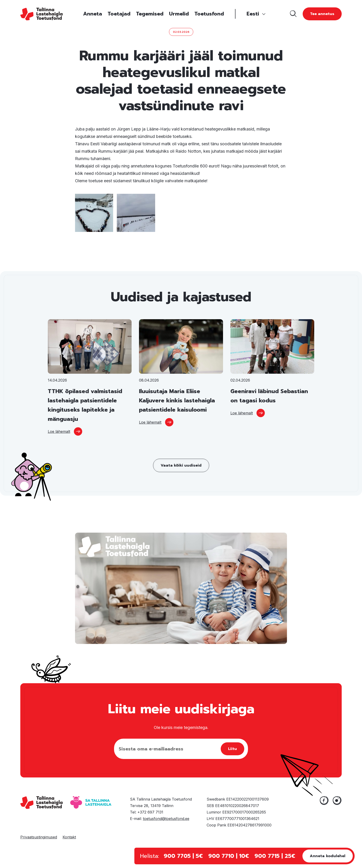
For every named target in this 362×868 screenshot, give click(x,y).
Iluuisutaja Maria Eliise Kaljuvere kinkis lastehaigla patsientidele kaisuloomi (177, 401)
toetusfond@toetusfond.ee (166, 819)
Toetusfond (209, 14)
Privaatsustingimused (39, 837)
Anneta (93, 14)
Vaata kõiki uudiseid (181, 465)
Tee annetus (322, 14)
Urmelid (179, 14)
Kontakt (69, 837)
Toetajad (119, 14)
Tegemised (150, 14)
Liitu (232, 749)
